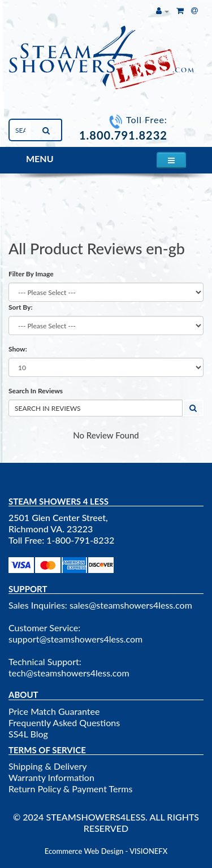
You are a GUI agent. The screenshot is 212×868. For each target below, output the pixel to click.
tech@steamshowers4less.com (69, 673)
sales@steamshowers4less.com (131, 605)
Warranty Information (51, 777)
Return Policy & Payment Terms (70, 789)
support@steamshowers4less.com (75, 639)
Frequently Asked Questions (64, 722)
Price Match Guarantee (54, 711)
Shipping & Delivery (48, 766)
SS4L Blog (28, 734)
